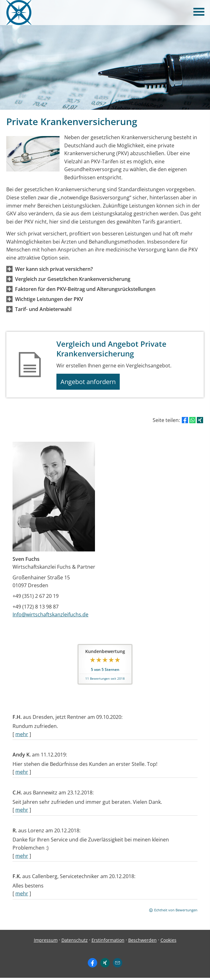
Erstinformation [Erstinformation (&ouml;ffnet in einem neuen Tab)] (108, 942)
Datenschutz (75, 942)
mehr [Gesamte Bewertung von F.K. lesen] (22, 896)
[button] (54, 269)
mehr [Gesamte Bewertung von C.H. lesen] (22, 812)
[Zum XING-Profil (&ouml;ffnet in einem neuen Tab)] (105, 965)
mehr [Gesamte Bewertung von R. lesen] (22, 858)
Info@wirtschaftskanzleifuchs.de (50, 617)
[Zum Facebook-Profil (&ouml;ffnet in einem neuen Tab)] (92, 965)
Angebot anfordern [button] (91, 383)
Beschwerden (142, 942)
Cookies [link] (168, 942)
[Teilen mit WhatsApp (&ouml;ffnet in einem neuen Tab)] (192, 423)
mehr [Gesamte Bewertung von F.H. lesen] (22, 736)
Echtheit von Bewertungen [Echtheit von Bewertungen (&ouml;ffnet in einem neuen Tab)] (176, 912)
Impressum (46, 942)
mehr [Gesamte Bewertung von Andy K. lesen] (22, 774)
